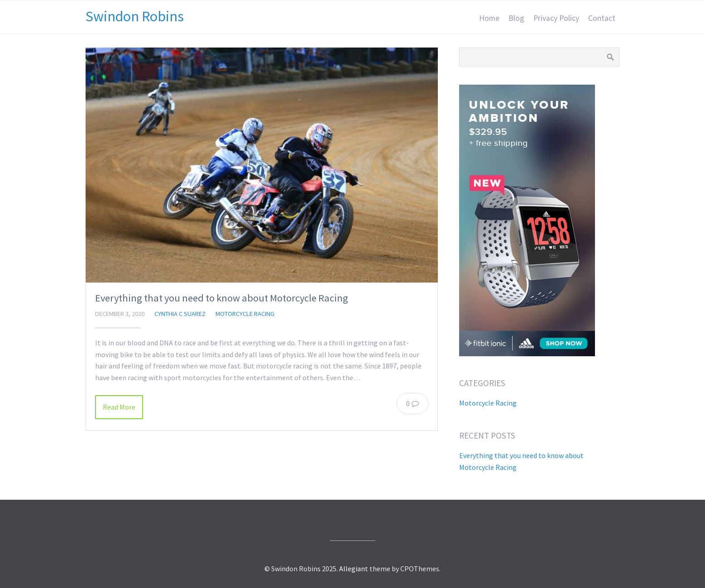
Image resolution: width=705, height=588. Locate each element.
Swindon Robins (135, 16)
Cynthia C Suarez (180, 314)
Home (489, 18)
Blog (516, 18)
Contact (602, 18)
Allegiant (354, 569)
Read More (119, 407)
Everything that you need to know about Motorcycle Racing (222, 298)
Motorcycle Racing (245, 314)
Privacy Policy (556, 18)
